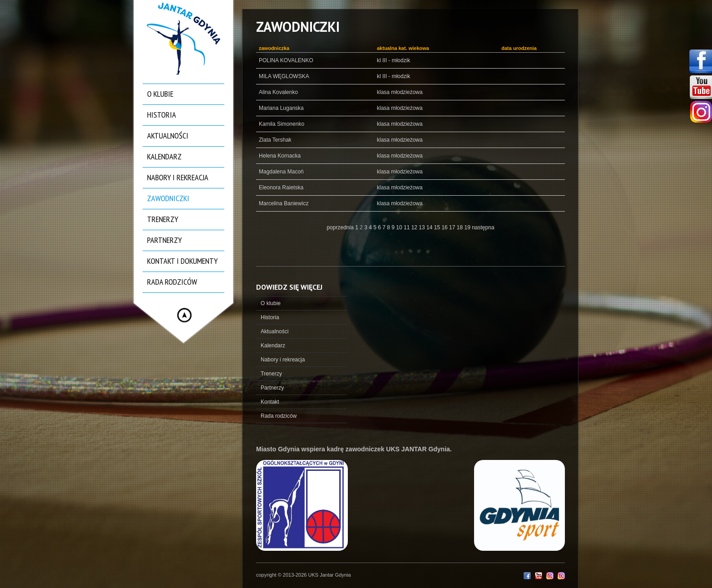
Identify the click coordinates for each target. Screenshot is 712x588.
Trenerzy (163, 219)
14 (430, 227)
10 (400, 227)
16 (445, 227)
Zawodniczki (168, 198)
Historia (162, 115)
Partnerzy (164, 240)
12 (415, 227)
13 (423, 227)
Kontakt (270, 402)
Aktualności (168, 136)
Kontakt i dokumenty (182, 261)
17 (453, 227)
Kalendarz (164, 156)
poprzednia (340, 227)
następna (483, 227)
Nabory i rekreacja (178, 177)
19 (468, 227)
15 (438, 227)
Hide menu (184, 315)
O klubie (160, 94)
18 (461, 227)
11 (408, 227)
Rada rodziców (172, 282)
